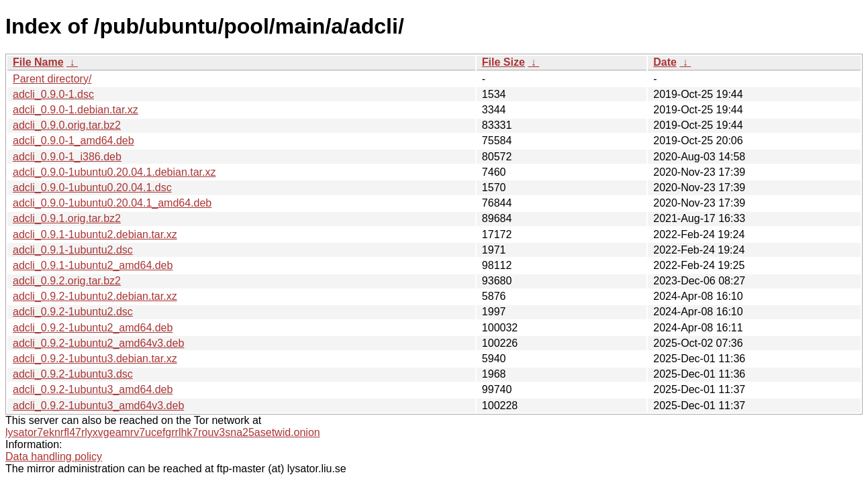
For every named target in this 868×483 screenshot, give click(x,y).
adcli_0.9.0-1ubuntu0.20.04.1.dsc (92, 187)
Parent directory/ (52, 79)
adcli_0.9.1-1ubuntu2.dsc (73, 250)
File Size (503, 62)
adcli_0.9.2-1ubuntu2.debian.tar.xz (95, 296)
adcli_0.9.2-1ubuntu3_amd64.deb (93, 389)
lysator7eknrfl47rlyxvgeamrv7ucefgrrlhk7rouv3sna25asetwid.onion (163, 432)
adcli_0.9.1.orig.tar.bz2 (67, 218)
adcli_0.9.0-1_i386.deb (67, 157)
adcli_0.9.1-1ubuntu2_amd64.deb (93, 265)
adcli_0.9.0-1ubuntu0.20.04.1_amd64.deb (112, 203)
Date (665, 62)
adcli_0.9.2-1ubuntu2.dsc (73, 312)
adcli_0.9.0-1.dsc (53, 94)
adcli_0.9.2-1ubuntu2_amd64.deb (93, 328)
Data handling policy (54, 457)
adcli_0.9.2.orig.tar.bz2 (67, 281)
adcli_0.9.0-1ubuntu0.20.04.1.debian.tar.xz (114, 172)
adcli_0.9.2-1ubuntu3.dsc (73, 374)
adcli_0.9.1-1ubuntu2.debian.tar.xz (95, 234)
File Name (38, 62)
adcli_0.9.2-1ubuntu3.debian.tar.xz (95, 359)
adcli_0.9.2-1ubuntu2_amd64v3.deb (98, 343)
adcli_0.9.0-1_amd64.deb (74, 141)
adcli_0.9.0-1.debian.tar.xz (76, 110)
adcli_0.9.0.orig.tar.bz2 (67, 125)
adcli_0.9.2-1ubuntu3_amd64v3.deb (98, 406)
